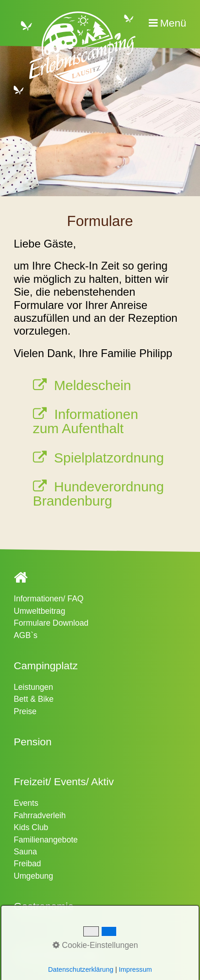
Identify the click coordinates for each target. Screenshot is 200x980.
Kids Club (31, 827)
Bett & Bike (34, 699)
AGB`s (26, 635)
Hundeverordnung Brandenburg (99, 493)
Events (26, 803)
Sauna (25, 852)
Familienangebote (46, 840)
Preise (25, 711)
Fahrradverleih (40, 815)
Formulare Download (51, 623)
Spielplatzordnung (109, 458)
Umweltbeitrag (39, 611)
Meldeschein (92, 385)
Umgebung (33, 876)
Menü (173, 23)
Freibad (27, 864)
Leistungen (33, 687)
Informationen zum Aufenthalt (86, 421)
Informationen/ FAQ (49, 599)
